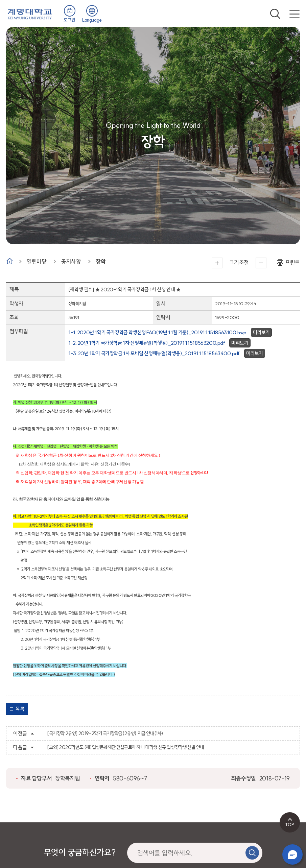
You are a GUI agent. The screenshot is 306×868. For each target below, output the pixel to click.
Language (92, 20)
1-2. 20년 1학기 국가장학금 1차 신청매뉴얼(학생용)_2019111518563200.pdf (147, 343)
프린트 (292, 262)
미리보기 (261, 332)
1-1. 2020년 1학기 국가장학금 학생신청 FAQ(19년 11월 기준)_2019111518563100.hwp (157, 332)
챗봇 (292, 854)
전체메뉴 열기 (295, 14)
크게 (217, 263)
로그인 (69, 20)
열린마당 (37, 261)
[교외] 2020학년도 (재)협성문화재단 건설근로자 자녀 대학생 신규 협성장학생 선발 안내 (125, 747)
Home (10, 261)
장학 (101, 261)
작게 (261, 263)
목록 (20, 709)
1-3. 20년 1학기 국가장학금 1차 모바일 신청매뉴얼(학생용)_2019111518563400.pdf (154, 353)
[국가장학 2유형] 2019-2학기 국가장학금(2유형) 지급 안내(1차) (105, 733)
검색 (275, 14)
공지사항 (71, 261)
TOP (290, 824)
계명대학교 (30, 13)
